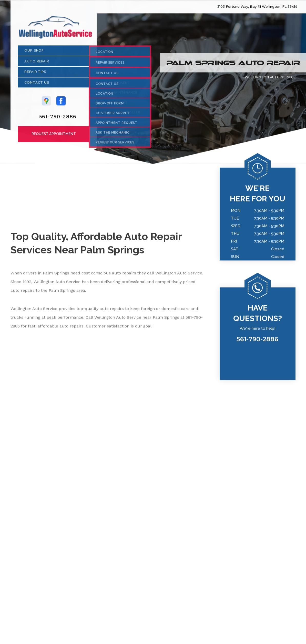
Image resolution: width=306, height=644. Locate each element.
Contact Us (37, 84)
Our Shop (34, 52)
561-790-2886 (58, 119)
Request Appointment (54, 136)
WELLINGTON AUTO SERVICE (270, 79)
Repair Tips (35, 74)
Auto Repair (37, 63)
